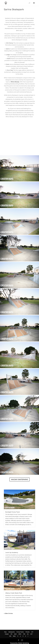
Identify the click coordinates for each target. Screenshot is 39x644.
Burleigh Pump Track (13, 512)
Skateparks (12, 632)
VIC (11, 634)
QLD (15, 634)
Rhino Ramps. (15, 82)
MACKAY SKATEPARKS (19, 479)
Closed (7, 634)
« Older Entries (8, 613)
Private (28, 632)
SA (28, 634)
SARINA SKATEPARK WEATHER (19, 150)
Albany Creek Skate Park (14, 593)
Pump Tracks (20, 632)
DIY (32, 632)
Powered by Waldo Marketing (20, 643)
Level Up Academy (12, 553)
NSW (20, 634)
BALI (14, 636)
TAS (24, 634)
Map (5, 632)
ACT (31, 634)
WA (10, 636)
